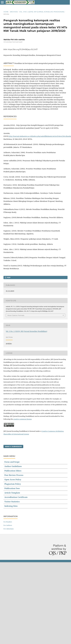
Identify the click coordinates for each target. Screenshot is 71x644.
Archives (14, 12)
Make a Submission (13, 446)
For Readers (8, 522)
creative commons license (22, 419)
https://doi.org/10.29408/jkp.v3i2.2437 (23, 49)
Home (6, 12)
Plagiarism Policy (13, 484)
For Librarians (9, 529)
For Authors (8, 525)
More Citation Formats (16, 315)
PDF (8, 277)
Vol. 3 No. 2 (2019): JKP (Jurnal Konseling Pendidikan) (42, 12)
